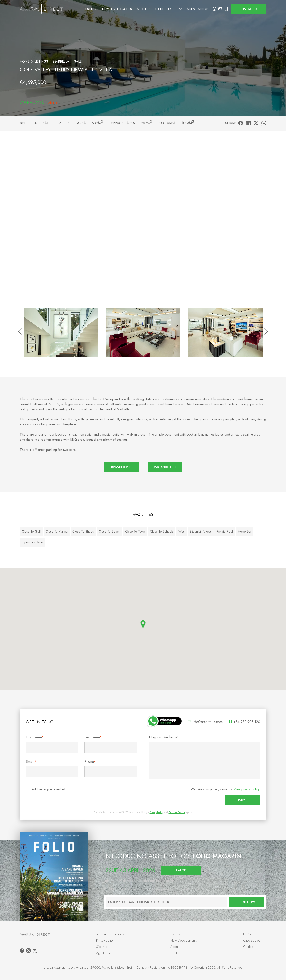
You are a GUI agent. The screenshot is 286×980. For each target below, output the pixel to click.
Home (25, 61)
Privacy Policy (156, 812)
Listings (91, 9)
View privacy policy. (247, 789)
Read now (247, 902)
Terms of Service (177, 812)
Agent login (104, 953)
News (247, 934)
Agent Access (198, 9)
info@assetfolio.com (205, 722)
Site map (102, 947)
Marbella (61, 61)
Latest (175, 9)
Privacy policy (105, 940)
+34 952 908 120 (244, 722)
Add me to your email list (49, 789)
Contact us (249, 9)
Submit (243, 800)
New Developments (117, 9)
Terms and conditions (110, 934)
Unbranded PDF (165, 467)
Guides (248, 947)
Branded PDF (121, 467)
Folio (159, 9)
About (144, 9)
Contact (175, 953)
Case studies (252, 940)
